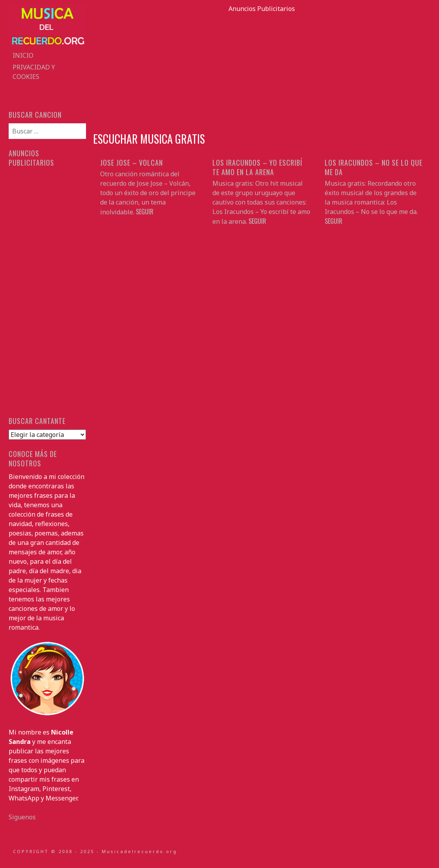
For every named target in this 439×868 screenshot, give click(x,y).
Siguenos (22, 817)
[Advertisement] (262, 68)
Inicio (23, 55)
